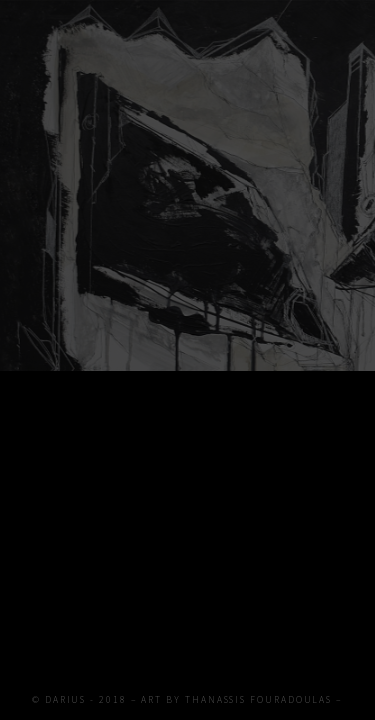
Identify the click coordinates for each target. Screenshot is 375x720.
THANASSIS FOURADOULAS (258, 700)
